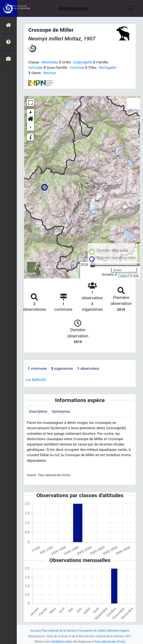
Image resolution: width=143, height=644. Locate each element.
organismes (62, 368)
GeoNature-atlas (62, 642)
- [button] (31, 127)
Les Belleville (36, 380)
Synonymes (61, 411)
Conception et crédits (92, 631)
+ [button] (31, 113)
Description (38, 411)
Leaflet (123, 276)
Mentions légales (119, 631)
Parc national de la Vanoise (59, 631)
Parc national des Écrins (110, 642)
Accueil (35, 631)
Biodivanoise (74, 8)
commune (37, 368)
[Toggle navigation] (131, 8)
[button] (31, 120)
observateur (88, 368)
